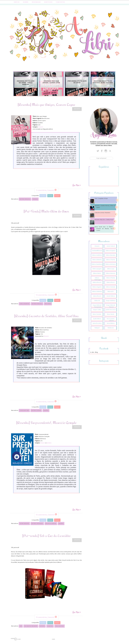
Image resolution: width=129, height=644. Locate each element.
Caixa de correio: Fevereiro (102, 213)
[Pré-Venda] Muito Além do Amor (46, 211)
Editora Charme (36, 410)
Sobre (26, 2)
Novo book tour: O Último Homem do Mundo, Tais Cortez (104, 229)
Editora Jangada (97, 269)
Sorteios (48, 2)
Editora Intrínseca (37, 524)
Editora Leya (111, 269)
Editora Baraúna (111, 255)
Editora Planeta (111, 278)
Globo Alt (97, 301)
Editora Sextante (111, 287)
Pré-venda (48, 304)
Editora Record (97, 282)
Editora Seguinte (97, 287)
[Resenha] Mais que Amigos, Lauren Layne (46, 105)
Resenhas (36, 2)
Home (53, 639)
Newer (13, 638)
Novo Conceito (97, 314)
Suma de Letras (97, 323)
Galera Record (97, 296)
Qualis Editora (97, 319)
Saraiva (49, 443)
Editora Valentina (97, 291)
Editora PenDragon (98, 279)
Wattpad (97, 328)
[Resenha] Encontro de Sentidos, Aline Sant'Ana (46, 316)
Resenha (35, 199)
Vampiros (50, 626)
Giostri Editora (111, 296)
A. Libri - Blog (94, 352)
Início (17, 2)
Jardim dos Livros (111, 310)
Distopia (42, 626)
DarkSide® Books (97, 251)
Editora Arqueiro (111, 251)
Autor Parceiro (24, 524)
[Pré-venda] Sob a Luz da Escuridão (46, 536)
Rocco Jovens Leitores (111, 320)
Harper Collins (97, 310)
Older (19, 639)
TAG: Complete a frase (101, 198)
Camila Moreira (24, 304)
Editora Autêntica (97, 255)
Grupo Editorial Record (111, 306)
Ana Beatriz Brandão (31, 626)
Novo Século (111, 314)
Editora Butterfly (97, 260)
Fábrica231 (111, 291)
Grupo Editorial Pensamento (97, 306)
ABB (21, 626)
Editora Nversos (111, 273)
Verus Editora (60, 626)
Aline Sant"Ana (24, 410)
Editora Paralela (25, 199)
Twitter (50, 196)
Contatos (60, 2)
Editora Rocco (111, 282)
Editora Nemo (97, 273)
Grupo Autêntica (111, 301)
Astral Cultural (111, 246)
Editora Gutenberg (97, 264)
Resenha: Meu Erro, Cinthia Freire (104, 220)
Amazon (41, 127)
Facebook (43, 196)
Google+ (57, 196)
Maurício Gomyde (51, 524)
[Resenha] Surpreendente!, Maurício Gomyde (46, 423)
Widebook (111, 328)
